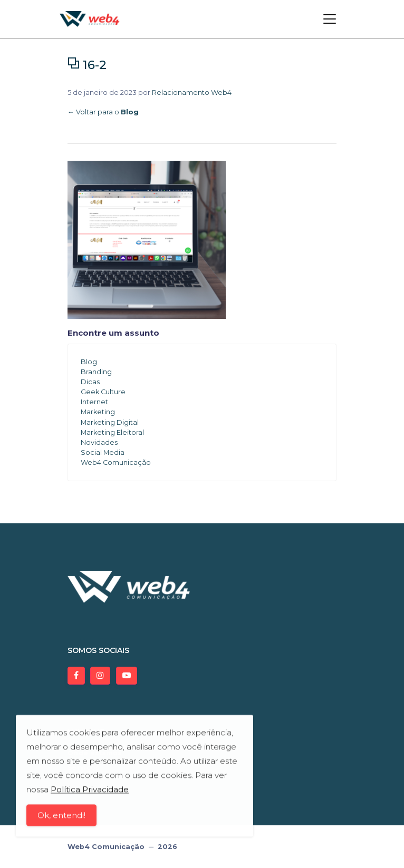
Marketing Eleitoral (112, 432)
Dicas (90, 382)
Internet (94, 402)
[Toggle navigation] (330, 19)
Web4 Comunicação (116, 462)
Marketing (98, 412)
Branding (96, 372)
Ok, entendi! (61, 817)
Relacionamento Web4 (192, 92)
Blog (89, 362)
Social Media (103, 452)
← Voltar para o (103, 112)
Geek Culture (103, 392)
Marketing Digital (110, 422)
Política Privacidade (90, 791)
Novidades (99, 442)
